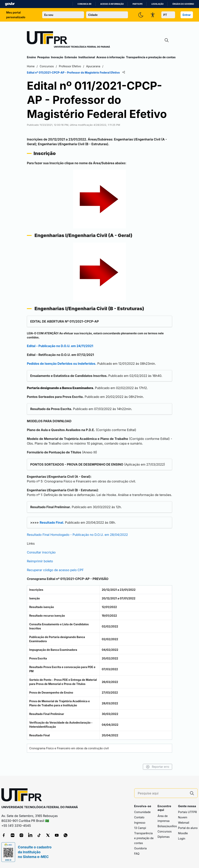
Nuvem (183, 817)
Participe (137, 4)
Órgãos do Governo (183, 4)
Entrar (187, 15)
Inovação (57, 57)
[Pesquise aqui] (162, 793)
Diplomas (164, 837)
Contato (139, 817)
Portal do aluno (188, 828)
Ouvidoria (141, 848)
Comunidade (142, 812)
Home (31, 66)
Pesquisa (43, 57)
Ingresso (140, 823)
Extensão (71, 57)
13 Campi (140, 828)
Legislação (157, 4)
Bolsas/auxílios (167, 826)
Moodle (183, 833)
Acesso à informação (112, 4)
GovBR (10, 4)
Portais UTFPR (187, 812)
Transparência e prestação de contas (151, 57)
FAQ (137, 854)
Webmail (184, 823)
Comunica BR (84, 4)
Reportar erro (157, 767)
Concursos (165, 831)
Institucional (87, 57)
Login (182, 838)
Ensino (31, 57)
